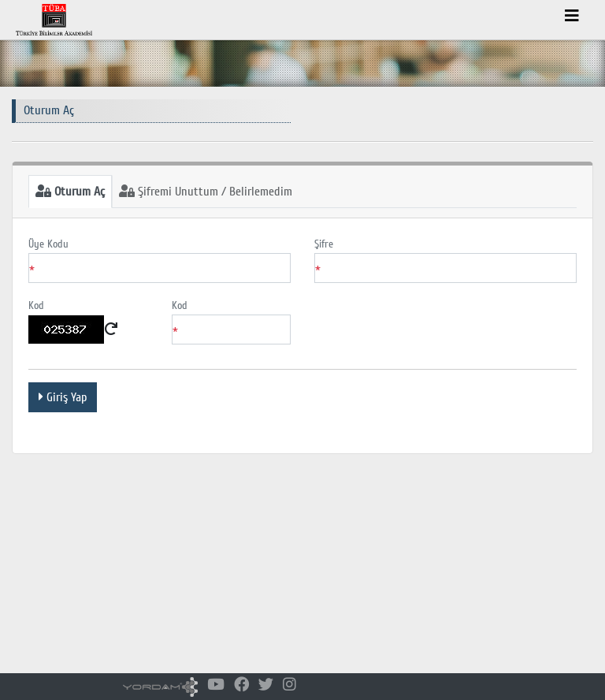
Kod (36, 305)
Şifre (324, 244)
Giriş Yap (63, 397)
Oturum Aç (70, 192)
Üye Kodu (48, 244)
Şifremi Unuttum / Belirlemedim (206, 192)
